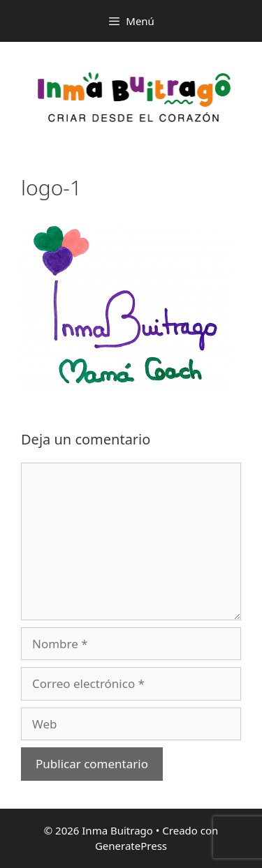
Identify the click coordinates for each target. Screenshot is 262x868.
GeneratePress (131, 846)
